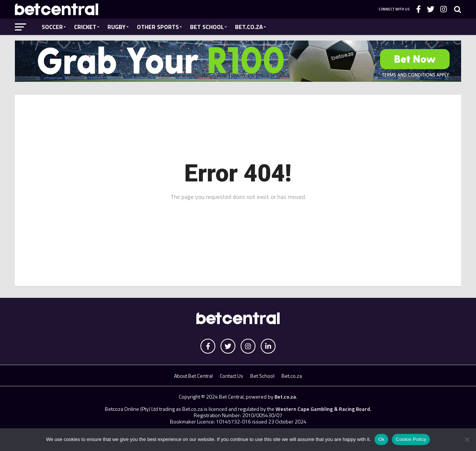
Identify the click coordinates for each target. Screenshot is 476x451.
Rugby (117, 27)
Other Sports (158, 27)
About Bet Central (193, 376)
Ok (381, 439)
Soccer (52, 27)
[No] (467, 439)
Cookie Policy (411, 439)
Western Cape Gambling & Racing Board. (323, 409)
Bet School (207, 27)
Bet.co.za (249, 27)
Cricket (85, 27)
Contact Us (231, 376)
